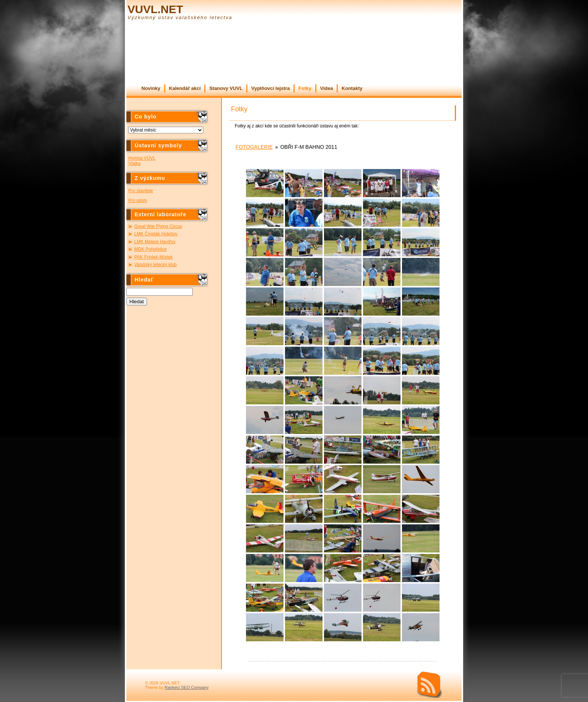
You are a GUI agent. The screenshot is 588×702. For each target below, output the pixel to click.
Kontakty (352, 88)
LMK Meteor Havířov (155, 242)
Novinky (151, 88)
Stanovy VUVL (226, 88)
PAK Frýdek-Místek (153, 257)
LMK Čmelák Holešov (156, 234)
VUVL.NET (155, 9)
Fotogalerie (254, 147)
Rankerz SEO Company (187, 687)
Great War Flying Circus (158, 226)
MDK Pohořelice (151, 249)
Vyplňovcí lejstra (271, 88)
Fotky (305, 88)
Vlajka (134, 163)
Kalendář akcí (185, 88)
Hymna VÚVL (142, 158)
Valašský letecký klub (155, 265)
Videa (327, 88)
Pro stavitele (141, 191)
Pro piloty (138, 201)
